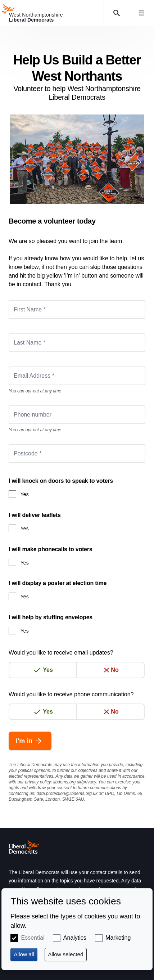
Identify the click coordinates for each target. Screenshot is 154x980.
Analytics (75, 938)
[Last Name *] (77, 343)
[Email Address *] (77, 376)
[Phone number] (77, 415)
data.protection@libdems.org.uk (67, 794)
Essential (33, 938)
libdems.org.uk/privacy (75, 782)
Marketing (118, 938)
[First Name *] (77, 310)
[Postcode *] (77, 454)
